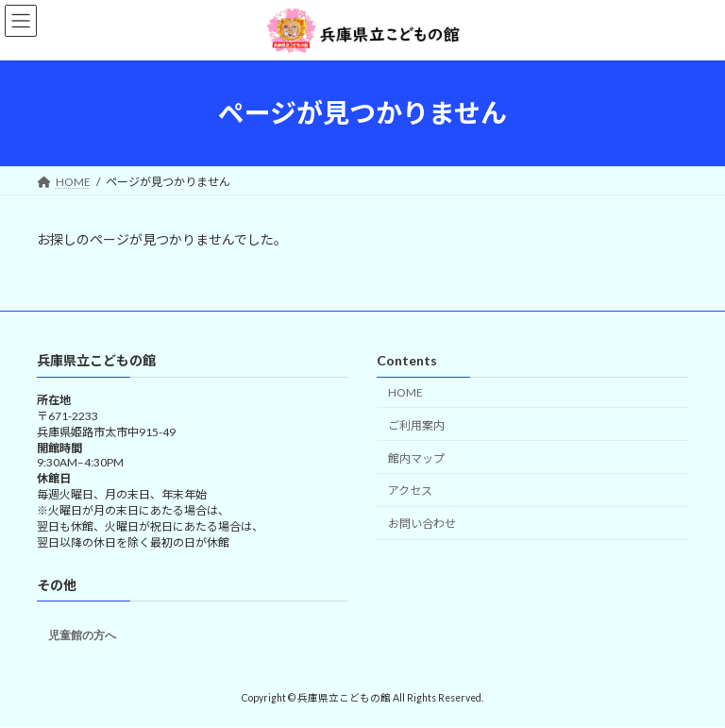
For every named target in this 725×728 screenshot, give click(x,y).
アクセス (410, 491)
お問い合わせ (422, 524)
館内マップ (416, 457)
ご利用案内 (416, 425)
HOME (405, 392)
